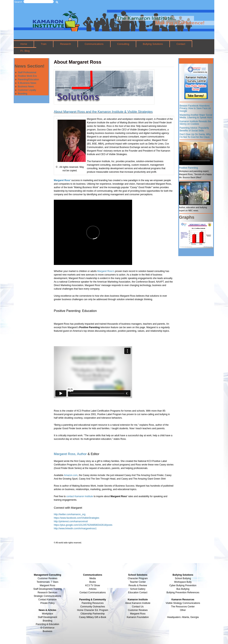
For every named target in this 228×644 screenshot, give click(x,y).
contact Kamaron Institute (80, 496)
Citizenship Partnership (92, 614)
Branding (23, 94)
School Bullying (183, 578)
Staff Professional (27, 72)
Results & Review (138, 585)
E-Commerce (47, 628)
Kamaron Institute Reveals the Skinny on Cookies (195, 123)
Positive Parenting (189, 168)
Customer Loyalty (27, 90)
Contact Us (138, 607)
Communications (94, 44)
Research (65, 44)
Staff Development (47, 617)
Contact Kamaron (47, 600)
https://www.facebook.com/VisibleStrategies (77, 518)
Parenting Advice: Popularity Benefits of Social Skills (194, 129)
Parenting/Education (28, 79)
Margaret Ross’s (106, 271)
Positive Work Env (27, 76)
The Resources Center (183, 607)
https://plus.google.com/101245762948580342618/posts (83, 525)
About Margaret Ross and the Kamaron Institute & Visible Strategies (103, 112)
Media (93, 578)
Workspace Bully (183, 582)
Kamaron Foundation (138, 617)
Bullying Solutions (153, 44)
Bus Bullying (183, 589)
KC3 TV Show (93, 585)
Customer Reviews (138, 610)
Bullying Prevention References (183, 593)
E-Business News (27, 83)
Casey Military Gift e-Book (93, 617)
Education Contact (138, 593)
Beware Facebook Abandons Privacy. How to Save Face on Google (195, 108)
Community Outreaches (93, 607)
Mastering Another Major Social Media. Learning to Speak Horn (196, 116)
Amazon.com (71, 475)
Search (18, 2)
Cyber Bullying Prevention (183, 585)
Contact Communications (93, 593)
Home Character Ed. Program (93, 610)
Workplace (47, 614)
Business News (26, 87)
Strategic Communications (48, 596)
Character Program (138, 578)
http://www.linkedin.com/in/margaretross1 (75, 528)
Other (183, 610)
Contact (181, 44)
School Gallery (138, 589)
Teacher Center (138, 582)
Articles (93, 589)
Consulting (123, 44)
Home (24, 44)
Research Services (47, 593)
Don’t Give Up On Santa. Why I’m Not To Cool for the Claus (195, 136)
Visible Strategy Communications (183, 603)
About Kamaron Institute (138, 603)
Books (93, 582)
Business (47, 631)
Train (44, 44)
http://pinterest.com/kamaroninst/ (71, 521)
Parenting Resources (93, 603)
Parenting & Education (47, 624)
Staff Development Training (47, 589)
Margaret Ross (47, 585)
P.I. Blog (25, 51)
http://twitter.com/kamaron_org (70, 514)
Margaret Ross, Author (70, 454)
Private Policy (47, 603)
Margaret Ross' (62, 180)
